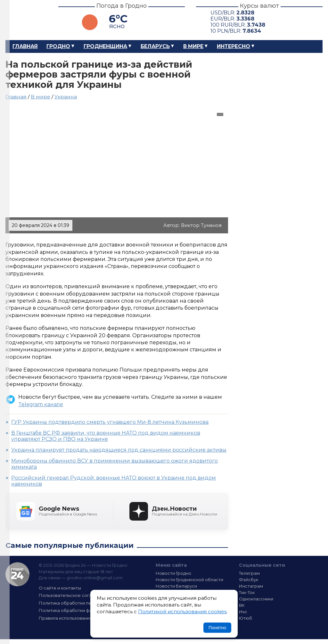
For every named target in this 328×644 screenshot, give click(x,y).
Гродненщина (105, 46)
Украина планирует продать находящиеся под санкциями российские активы (119, 450)
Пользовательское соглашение (74, 595)
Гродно (58, 46)
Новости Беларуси (176, 586)
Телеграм (249, 573)
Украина (66, 97)
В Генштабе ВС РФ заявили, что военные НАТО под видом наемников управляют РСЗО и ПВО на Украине (106, 436)
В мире (193, 46)
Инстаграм (251, 586)
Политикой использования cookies (182, 611)
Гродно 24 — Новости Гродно (17, 574)
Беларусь (155, 46)
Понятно (217, 628)
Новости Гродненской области (189, 580)
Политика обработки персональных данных (86, 603)
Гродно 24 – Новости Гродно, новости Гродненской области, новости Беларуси (26, 20)
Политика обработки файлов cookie (78, 610)
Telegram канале (41, 404)
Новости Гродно (173, 573)
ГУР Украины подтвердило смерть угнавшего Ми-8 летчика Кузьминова (110, 422)
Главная (25, 46)
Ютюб (246, 618)
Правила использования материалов (79, 618)
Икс (243, 612)
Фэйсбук (249, 580)
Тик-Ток (247, 592)
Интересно (234, 46)
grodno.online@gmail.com (95, 578)
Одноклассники (256, 599)
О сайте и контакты (60, 588)
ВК (242, 605)
